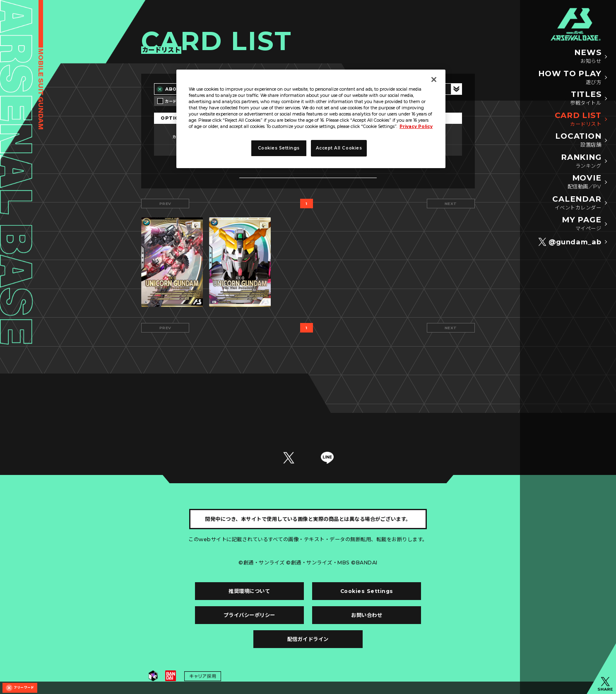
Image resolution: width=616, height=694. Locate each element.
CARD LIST (578, 120)
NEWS (588, 57)
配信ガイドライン (308, 639)
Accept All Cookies (339, 148)
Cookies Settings (367, 591)
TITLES (586, 99)
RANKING (581, 161)
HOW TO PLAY (570, 78)
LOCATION (578, 140)
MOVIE (584, 182)
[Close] (434, 80)
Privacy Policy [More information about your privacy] (416, 127)
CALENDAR (577, 203)
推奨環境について (249, 591)
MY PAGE (581, 224)
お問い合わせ (367, 615)
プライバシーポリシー (249, 615)
